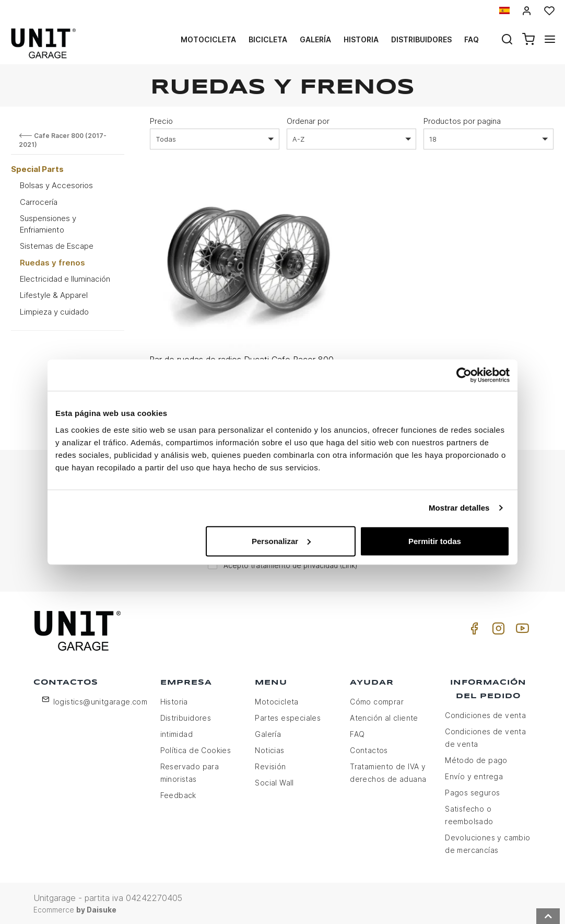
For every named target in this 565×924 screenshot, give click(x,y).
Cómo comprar (377, 701)
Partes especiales (288, 717)
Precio (161, 121)
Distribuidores (421, 39)
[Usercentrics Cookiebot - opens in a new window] (464, 375)
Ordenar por (308, 121)
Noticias (269, 749)
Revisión (270, 765)
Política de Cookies (196, 749)
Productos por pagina (462, 121)
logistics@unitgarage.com (101, 701)
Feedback (178, 794)
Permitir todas (435, 541)
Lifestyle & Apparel (54, 295)
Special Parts (37, 169)
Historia (361, 39)
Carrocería (39, 202)
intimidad (177, 733)
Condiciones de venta (485, 714)
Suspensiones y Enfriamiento (48, 224)
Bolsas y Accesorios (56, 185)
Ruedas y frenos (52, 263)
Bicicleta (268, 39)
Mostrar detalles (459, 508)
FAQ (357, 733)
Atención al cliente (384, 717)
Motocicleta (208, 39)
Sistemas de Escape (57, 246)
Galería (315, 39)
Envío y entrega (474, 775)
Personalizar (281, 541)
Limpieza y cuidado (54, 312)
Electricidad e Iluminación (65, 279)
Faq (472, 39)
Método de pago (476, 759)
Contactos (369, 749)
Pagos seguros (472, 792)
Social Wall (274, 782)
